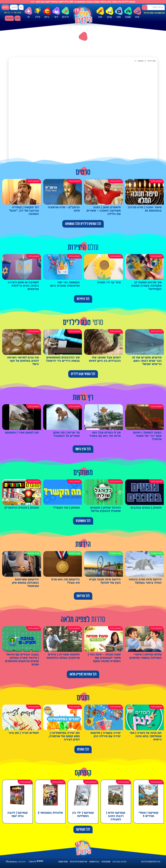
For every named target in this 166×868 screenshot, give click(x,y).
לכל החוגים (83, 749)
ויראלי (56, 13)
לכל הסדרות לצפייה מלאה (83, 674)
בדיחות (47, 13)
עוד (28, 13)
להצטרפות (5, 7)
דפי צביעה (65, 13)
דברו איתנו (7, 13)
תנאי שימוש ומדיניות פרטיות (78, 862)
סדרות (137, 13)
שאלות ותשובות (63, 862)
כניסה (21, 7)
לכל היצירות (83, 299)
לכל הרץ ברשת (83, 449)
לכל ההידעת (83, 596)
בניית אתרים (33, 862)
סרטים (119, 13)
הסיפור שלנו (17, 13)
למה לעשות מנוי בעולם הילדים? (154, 13)
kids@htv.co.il (94, 862)
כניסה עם (14, 7)
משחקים (128, 13)
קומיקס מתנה (9, 18)
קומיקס (109, 13)
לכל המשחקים (83, 521)
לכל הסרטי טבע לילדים (83, 374)
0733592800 (106, 862)
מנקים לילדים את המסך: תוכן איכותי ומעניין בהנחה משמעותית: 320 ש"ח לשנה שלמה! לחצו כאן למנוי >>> (83, 2)
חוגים (100, 13)
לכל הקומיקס (83, 829)
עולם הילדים (152, 61)
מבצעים (17, 18)
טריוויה (38, 12)
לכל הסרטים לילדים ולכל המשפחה (83, 224)
